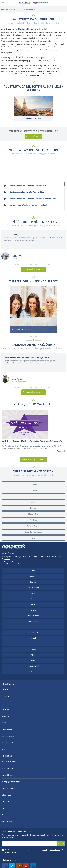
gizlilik (45, 850)
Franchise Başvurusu (9, 788)
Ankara (33, 610)
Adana (33, 655)
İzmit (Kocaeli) (33, 621)
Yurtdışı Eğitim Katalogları (11, 782)
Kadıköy (33, 582)
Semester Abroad (8, 736)
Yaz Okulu (33, 490)
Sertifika (33, 520)
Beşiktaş (33, 576)
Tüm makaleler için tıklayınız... (33, 460)
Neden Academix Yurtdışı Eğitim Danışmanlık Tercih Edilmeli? (31, 199)
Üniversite (34, 508)
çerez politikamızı (55, 850)
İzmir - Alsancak (33, 616)
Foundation (33, 502)
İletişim (4, 815)
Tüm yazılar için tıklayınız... (33, 269)
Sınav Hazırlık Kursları (33, 532)
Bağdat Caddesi (33, 587)
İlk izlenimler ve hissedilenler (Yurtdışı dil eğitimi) (26, 192)
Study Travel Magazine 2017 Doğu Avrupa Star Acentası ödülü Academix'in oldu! (32, 442)
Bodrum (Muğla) (33, 666)
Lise (33, 496)
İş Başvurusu (6, 795)
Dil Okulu (34, 484)
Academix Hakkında (9, 762)
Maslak (33, 604)
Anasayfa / (5, 9)
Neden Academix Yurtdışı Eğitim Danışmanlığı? (25, 186)
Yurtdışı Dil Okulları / (17, 9)
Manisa (33, 672)
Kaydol (61, 844)
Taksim (33, 571)
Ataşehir (33, 599)
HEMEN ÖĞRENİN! (33, 136)
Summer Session (33, 526)
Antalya (33, 649)
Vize (34, 538)
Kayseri (33, 638)
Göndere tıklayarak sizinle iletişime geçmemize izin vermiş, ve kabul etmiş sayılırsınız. (35, 851)
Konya (33, 660)
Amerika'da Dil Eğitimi (13, 235)
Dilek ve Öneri (7, 802)
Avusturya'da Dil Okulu (34, 9)
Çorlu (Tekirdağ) (33, 632)
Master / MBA (34, 514)
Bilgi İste (5, 808)
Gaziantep (33, 644)
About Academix (8, 822)
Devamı (36, 240)
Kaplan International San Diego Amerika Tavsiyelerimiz (26, 358)
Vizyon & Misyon (8, 775)
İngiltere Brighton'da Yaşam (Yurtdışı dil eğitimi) (26, 205)
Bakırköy (33, 593)
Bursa (33, 627)
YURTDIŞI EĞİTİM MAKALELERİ (34, 404)
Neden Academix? (8, 768)
